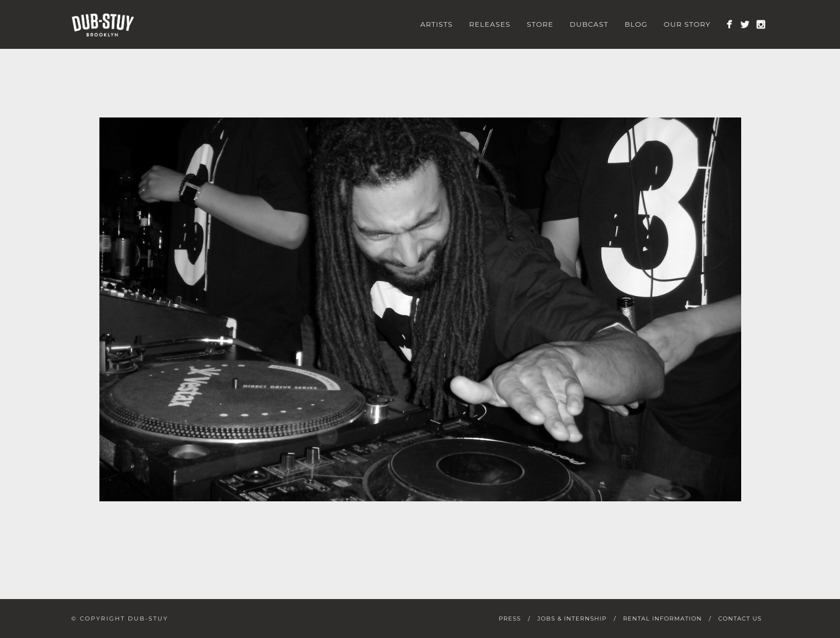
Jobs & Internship (572, 619)
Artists (437, 24)
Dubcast (589, 24)
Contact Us (740, 619)
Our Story (687, 24)
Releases (490, 24)
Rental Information (663, 619)
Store (540, 24)
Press (510, 619)
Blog (636, 24)
